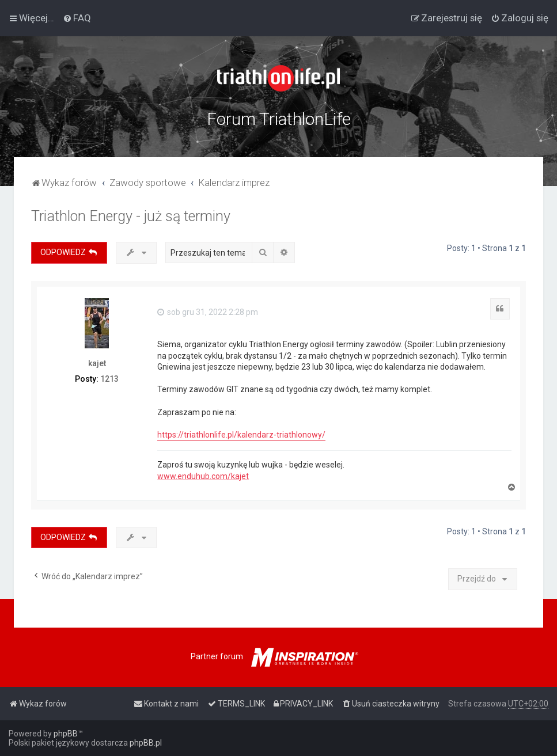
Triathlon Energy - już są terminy (131, 216)
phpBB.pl (146, 743)
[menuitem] (77, 18)
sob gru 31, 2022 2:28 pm (208, 312)
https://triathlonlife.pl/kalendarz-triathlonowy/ (241, 435)
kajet (97, 363)
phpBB (66, 734)
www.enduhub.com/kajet (203, 476)
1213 (109, 379)
